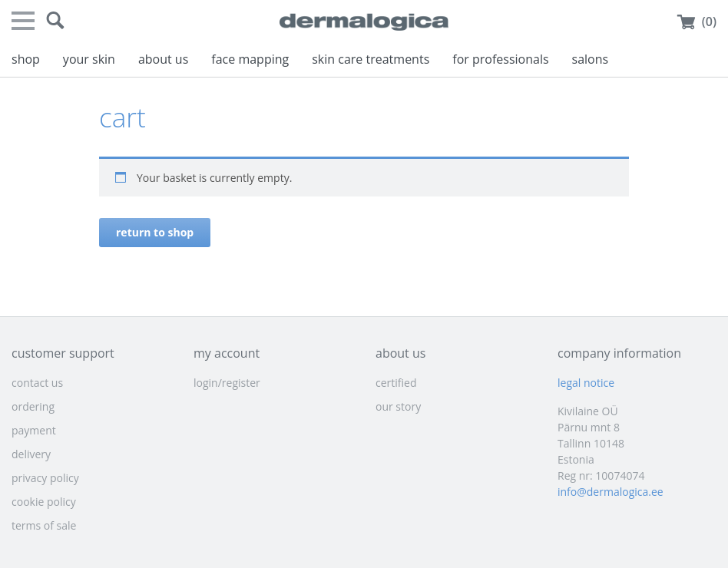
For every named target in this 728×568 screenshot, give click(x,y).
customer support (63, 353)
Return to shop (155, 232)
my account (227, 353)
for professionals (500, 59)
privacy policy (45, 478)
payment (34, 430)
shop (26, 59)
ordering (33, 406)
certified (396, 383)
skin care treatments (371, 59)
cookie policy (44, 502)
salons (591, 59)
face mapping (250, 59)
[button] (55, 21)
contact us (37, 383)
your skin (89, 59)
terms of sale (44, 525)
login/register (227, 383)
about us (163, 59)
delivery (31, 454)
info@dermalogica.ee (611, 492)
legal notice (586, 383)
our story (398, 406)
